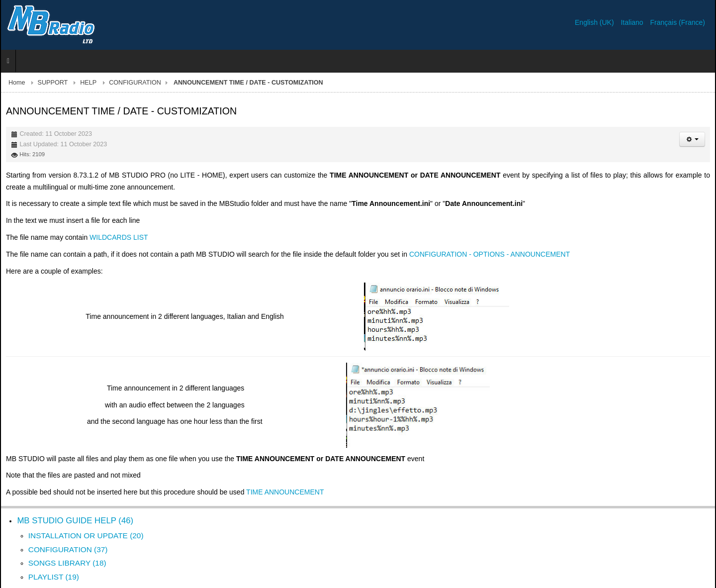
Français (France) (678, 22)
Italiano (633, 22)
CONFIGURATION (135, 83)
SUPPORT (53, 83)
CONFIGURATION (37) (68, 549)
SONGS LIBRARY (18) (67, 563)
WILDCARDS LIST (119, 237)
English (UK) (595, 22)
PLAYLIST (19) (54, 577)
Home (17, 83)
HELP (88, 83)
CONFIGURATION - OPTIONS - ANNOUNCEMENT (490, 254)
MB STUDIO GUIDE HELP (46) (75, 521)
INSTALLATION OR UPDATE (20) (86, 536)
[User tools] (692, 139)
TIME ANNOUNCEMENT (285, 492)
